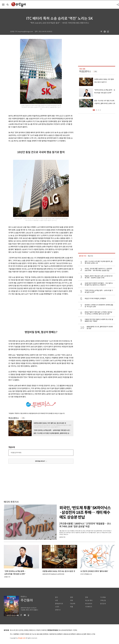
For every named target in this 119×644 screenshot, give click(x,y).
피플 (71, 607)
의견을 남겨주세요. (16, 453)
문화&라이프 (59, 604)
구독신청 (103, 601)
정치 (56, 597)
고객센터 (38, 630)
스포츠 (57, 607)
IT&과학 (73, 604)
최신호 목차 (89, 601)
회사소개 (13, 630)
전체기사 (58, 610)
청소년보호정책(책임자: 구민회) (68, 630)
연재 (87, 597)
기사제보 (103, 597)
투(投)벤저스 (14, 418)
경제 (71, 597)
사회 (56, 601)
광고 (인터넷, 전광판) (22, 630)
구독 (23, 418)
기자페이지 (89, 607)
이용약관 (44, 630)
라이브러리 (89, 604)
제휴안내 (32, 630)
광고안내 (103, 604)
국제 (71, 601)
